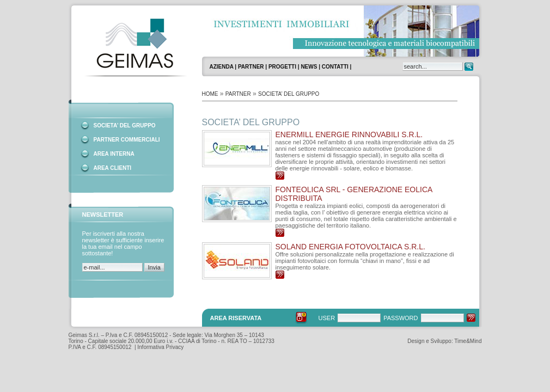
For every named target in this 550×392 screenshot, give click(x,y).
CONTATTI (335, 67)
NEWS (309, 67)
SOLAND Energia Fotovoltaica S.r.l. (350, 247)
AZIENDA (222, 67)
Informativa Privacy (160, 347)
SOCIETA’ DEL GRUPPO (125, 125)
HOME (210, 94)
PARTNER (251, 67)
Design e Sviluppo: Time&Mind (444, 341)
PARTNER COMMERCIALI (127, 140)
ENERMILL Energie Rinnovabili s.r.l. (349, 134)
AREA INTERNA (114, 154)
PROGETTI (282, 67)
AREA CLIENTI (113, 168)
